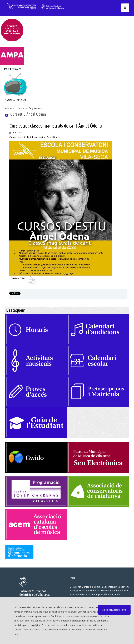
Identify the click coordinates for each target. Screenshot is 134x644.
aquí (16, 634)
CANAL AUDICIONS (15, 100)
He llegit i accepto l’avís (114, 610)
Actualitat (10, 108)
